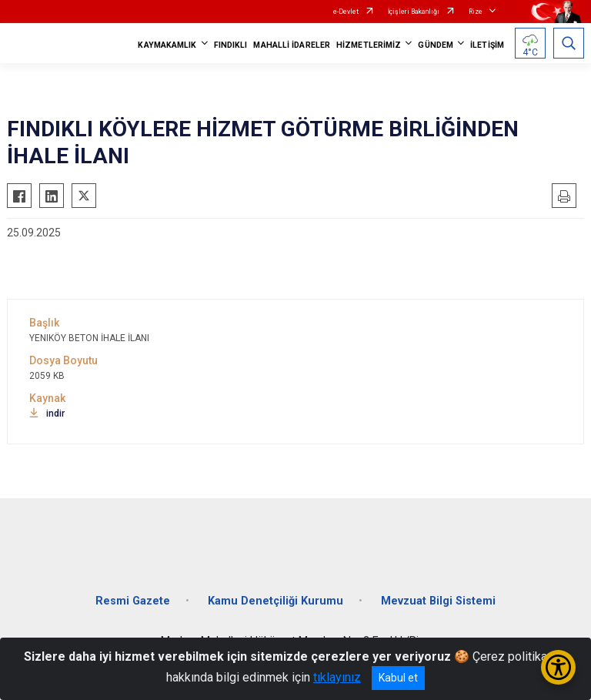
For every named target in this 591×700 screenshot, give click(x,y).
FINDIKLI (231, 45)
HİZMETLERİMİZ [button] (369, 45)
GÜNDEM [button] (436, 45)
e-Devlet (346, 12)
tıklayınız (337, 677)
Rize (476, 12)
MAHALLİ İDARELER (292, 45)
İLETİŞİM (487, 45)
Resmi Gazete (133, 601)
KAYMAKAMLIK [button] (167, 45)
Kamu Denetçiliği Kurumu (275, 601)
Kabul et (398, 678)
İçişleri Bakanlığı (414, 12)
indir (47, 414)
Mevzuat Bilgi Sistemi (438, 601)
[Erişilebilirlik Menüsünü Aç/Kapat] (558, 667)
